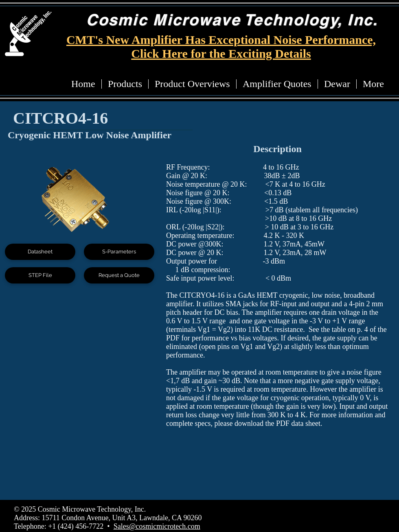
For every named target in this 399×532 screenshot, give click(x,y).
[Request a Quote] (119, 275)
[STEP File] (40, 275)
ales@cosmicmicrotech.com (159, 526)
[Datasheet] (40, 252)
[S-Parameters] (119, 252)
